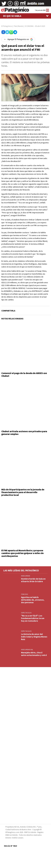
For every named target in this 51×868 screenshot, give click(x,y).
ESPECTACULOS (26, 613)
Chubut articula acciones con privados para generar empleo (24, 433)
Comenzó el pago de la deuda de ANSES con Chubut (24, 375)
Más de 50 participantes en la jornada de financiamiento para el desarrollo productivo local (23, 492)
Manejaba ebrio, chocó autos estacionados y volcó (34, 654)
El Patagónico (7, 26)
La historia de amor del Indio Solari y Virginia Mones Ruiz (34, 637)
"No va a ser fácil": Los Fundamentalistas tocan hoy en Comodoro (33, 618)
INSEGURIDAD (26, 576)
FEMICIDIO (25, 594)
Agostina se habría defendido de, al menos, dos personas (33, 600)
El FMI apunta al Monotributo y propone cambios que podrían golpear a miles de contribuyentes (23, 553)
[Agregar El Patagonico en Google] (18, 39)
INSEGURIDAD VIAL (27, 650)
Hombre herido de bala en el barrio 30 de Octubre (33, 580)
